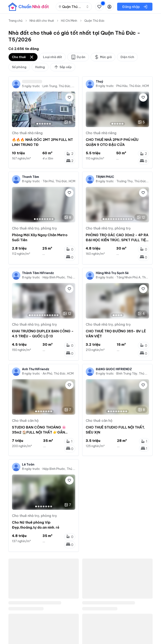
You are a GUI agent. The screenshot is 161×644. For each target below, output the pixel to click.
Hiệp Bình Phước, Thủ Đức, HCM (59, 277)
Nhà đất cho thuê (42, 21)
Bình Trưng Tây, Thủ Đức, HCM (133, 374)
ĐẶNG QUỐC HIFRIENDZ (114, 369)
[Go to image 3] (42, 124)
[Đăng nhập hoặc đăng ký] (109, 7)
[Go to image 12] (131, 219)
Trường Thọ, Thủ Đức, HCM (133, 181)
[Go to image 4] (45, 124)
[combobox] (74, 7)
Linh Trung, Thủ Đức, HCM (59, 86)
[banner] (29, 7)
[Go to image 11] (129, 219)
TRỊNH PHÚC (105, 177)
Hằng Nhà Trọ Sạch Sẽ (112, 273)
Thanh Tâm (31, 177)
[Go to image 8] (52, 219)
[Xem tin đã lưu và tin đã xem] (99, 7)
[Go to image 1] (37, 124)
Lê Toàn (28, 464)
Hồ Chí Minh (69, 21)
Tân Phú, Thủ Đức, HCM (59, 181)
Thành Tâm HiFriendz (38, 273)
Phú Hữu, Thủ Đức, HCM (133, 86)
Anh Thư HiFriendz (36, 369)
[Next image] (70, 397)
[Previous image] (17, 397)
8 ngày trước (105, 86)
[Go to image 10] (126, 219)
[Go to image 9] (124, 219)
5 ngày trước (31, 86)
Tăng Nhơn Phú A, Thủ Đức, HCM (133, 277)
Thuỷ (99, 82)
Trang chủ (15, 21)
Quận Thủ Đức (94, 21)
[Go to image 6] (50, 124)
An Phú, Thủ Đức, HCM (58, 374)
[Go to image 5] (47, 124)
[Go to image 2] (40, 124)
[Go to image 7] (50, 219)
